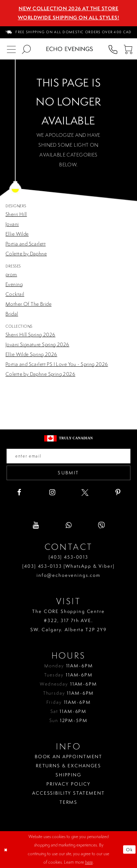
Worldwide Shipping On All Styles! (69, 18)
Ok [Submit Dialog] (130, 850)
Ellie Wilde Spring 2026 (31, 354)
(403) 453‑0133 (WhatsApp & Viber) (68, 566)
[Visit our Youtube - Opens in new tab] (36, 525)
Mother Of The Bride (28, 304)
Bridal (12, 314)
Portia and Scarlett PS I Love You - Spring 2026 (57, 364)
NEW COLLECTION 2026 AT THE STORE (68, 8)
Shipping (68, 775)
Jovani (12, 224)
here (89, 862)
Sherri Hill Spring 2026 (31, 335)
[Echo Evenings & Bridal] (70, 49)
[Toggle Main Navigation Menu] (11, 49)
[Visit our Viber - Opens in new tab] (101, 525)
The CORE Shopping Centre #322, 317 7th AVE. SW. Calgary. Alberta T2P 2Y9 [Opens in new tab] (68, 620)
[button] (128, 49)
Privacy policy (68, 784)
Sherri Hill (16, 214)
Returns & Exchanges (68, 766)
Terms (68, 802)
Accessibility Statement (68, 793)
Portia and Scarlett (26, 244)
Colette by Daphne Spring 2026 (40, 374)
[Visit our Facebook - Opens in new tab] (19, 492)
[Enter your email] (68, 456)
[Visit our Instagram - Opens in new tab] (52, 492)
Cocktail (15, 294)
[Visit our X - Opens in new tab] (85, 492)
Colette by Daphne (26, 254)
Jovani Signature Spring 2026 (37, 344)
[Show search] (26, 49)
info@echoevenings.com (68, 575)
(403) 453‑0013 (68, 557)
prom (11, 274)
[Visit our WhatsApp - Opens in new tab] (68, 525)
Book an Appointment (68, 757)
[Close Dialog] (6, 850)
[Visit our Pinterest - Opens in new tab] (118, 492)
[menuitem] (69, 32)
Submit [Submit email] (68, 473)
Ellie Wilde (17, 234)
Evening (14, 284)
